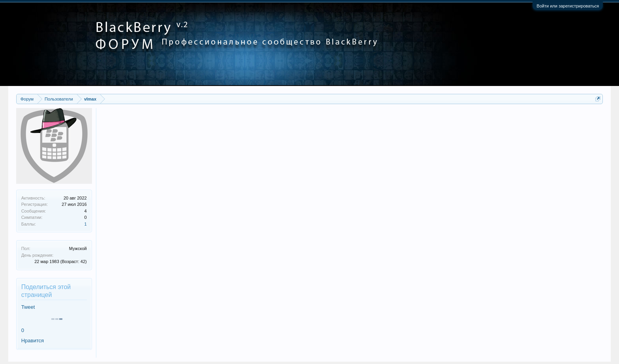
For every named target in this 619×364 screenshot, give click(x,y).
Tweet (28, 307)
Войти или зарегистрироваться (568, 6)
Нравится (33, 341)
